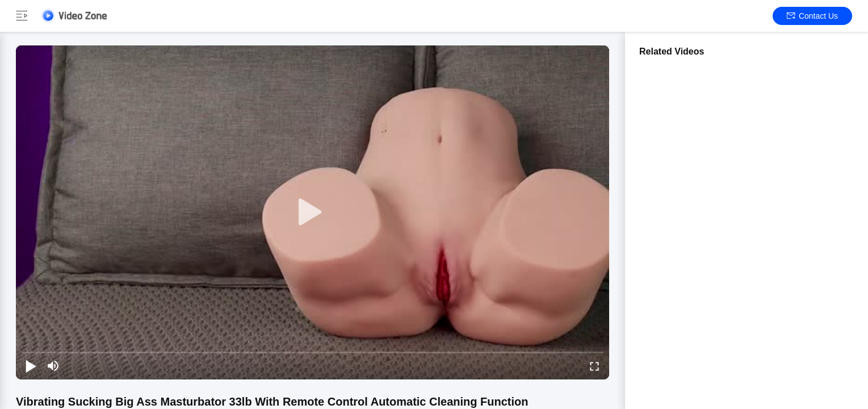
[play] (313, 212)
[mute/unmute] (53, 366)
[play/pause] (31, 366)
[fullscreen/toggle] (594, 366)
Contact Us (812, 16)
